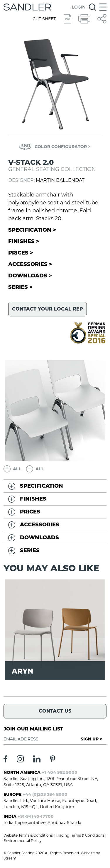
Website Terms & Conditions (28, 835)
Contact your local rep (48, 309)
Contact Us (55, 711)
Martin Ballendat (60, 180)
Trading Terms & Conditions (80, 835)
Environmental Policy (23, 841)
